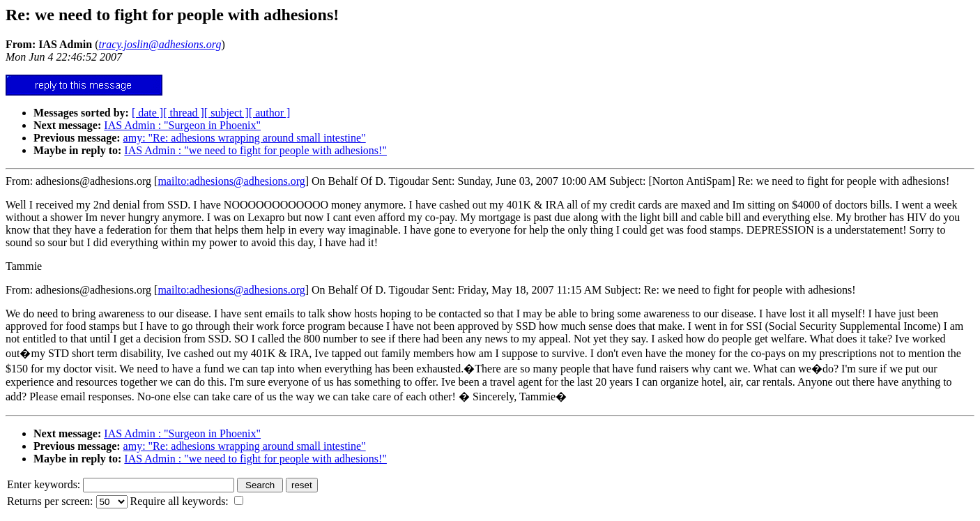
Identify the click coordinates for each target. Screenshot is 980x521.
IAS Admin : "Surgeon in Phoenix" (182, 125)
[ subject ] (227, 113)
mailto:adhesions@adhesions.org (231, 181)
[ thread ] (184, 113)
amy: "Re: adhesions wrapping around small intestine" (245, 138)
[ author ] (270, 113)
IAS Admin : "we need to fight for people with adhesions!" (255, 150)
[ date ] (147, 113)
